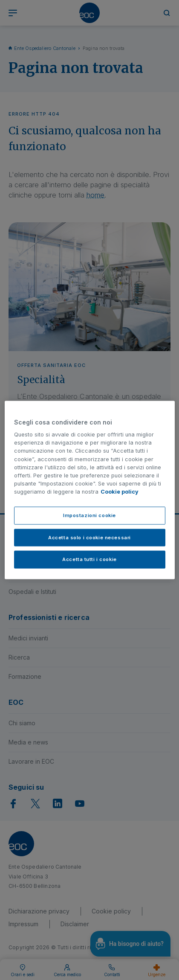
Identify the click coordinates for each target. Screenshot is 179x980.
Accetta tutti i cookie (89, 559)
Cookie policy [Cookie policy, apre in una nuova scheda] (120, 492)
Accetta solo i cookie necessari (89, 537)
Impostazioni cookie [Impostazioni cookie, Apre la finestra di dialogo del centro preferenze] (89, 515)
